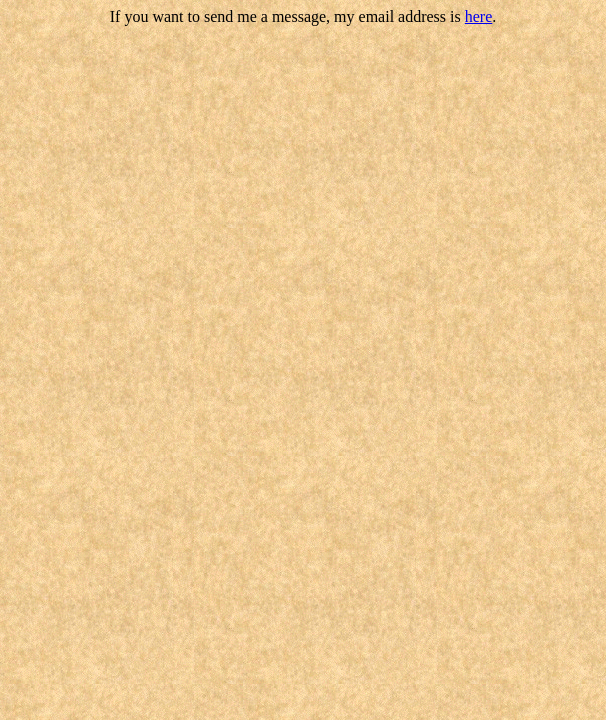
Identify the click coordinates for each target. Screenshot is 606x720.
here (479, 16)
